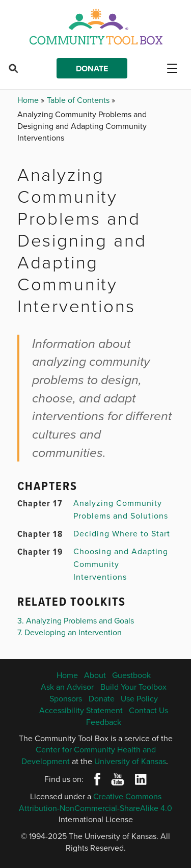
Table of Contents (79, 100)
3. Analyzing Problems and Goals (76, 620)
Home (29, 100)
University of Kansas (130, 761)
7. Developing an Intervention (70, 632)
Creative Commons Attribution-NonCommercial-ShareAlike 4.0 (95, 802)
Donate (92, 69)
